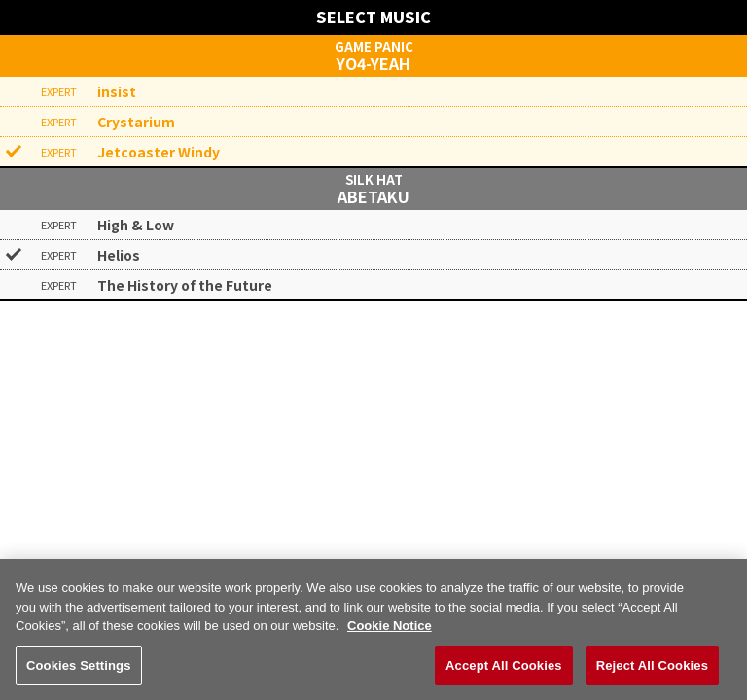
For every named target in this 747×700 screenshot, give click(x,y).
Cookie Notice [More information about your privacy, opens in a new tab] (390, 634)
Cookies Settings (79, 674)
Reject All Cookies (652, 674)
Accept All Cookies (504, 674)
